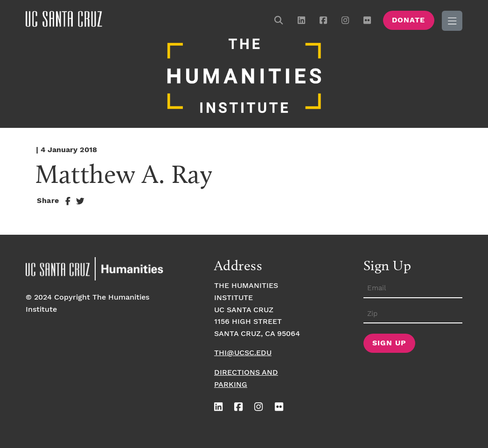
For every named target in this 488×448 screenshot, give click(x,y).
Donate (408, 20)
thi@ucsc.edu (243, 353)
